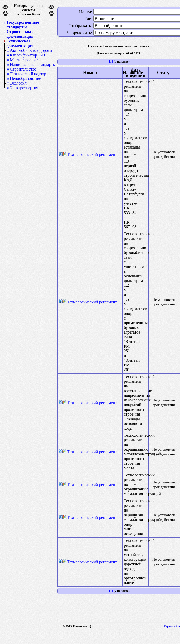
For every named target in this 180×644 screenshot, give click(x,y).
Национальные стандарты (33, 64)
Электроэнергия (24, 88)
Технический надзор (28, 74)
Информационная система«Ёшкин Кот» (29, 10)
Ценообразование (25, 78)
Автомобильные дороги (31, 50)
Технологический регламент (90, 154)
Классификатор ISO (27, 55)
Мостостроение (24, 60)
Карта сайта (172, 626)
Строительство (23, 69)
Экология (18, 83)
